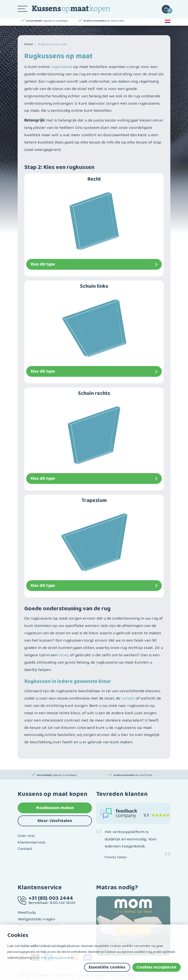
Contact (25, 849)
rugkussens (62, 67)
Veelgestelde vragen (36, 919)
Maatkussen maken (55, 808)
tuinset (128, 698)
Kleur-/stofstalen (55, 821)
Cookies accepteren (156, 967)
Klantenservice (31, 842)
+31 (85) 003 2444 (51, 898)
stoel (63, 655)
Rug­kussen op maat (52, 44)
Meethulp (27, 913)
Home (29, 44)
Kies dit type (94, 264)
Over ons (26, 836)
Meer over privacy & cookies (53, 958)
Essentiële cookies (107, 967)
